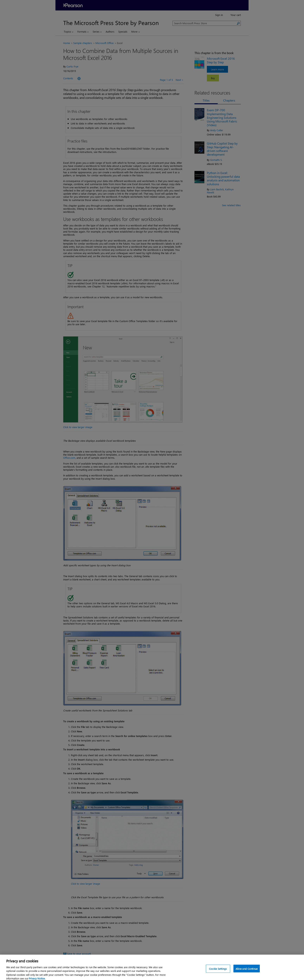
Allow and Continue (247, 972)
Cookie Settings (218, 972)
